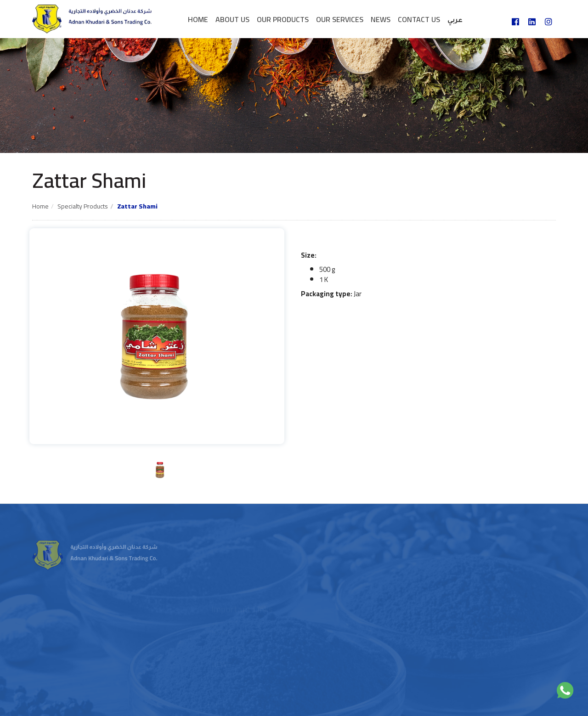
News (381, 19)
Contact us (419, 19)
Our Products (283, 19)
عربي (455, 21)
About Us (232, 19)
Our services (340, 19)
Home (198, 19)
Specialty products (83, 206)
